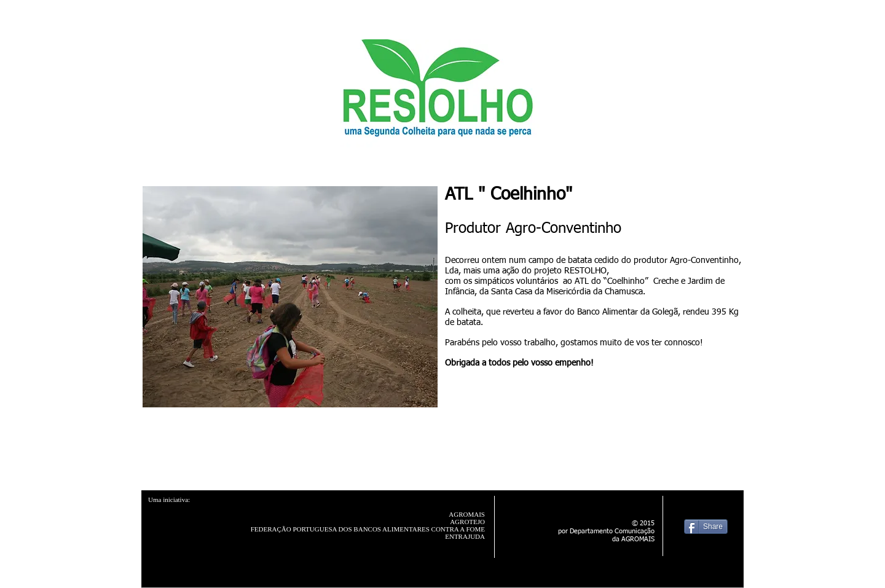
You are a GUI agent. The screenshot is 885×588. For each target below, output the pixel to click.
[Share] (706, 527)
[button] (290, 297)
